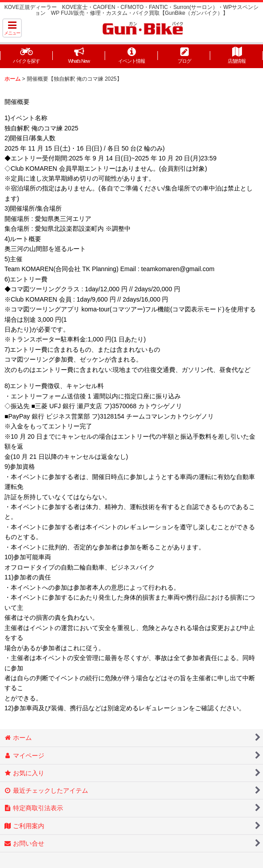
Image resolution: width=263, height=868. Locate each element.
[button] (12, 28)
